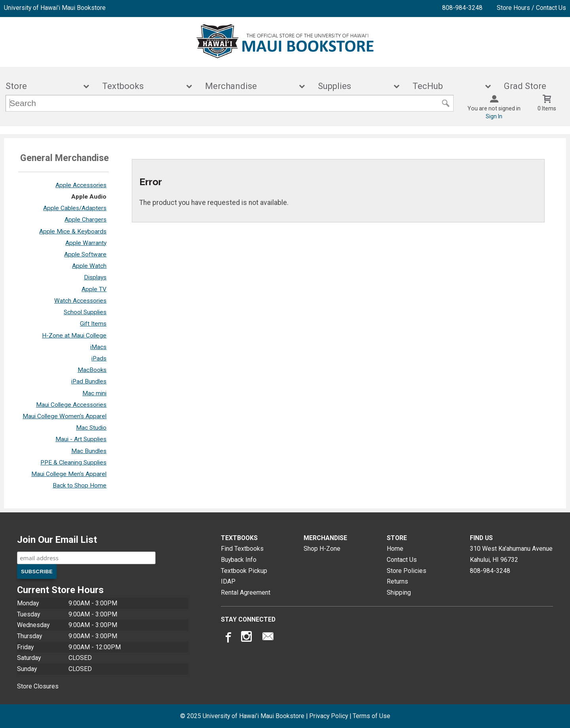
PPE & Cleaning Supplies (73, 463)
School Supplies (85, 312)
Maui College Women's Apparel (65, 416)
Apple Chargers (85, 220)
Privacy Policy (329, 716)
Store (42, 86)
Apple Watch (89, 266)
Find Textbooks (242, 549)
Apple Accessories (81, 185)
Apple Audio (89, 197)
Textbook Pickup (244, 571)
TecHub (446, 86)
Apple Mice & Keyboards (73, 231)
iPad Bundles (89, 381)
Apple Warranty (86, 243)
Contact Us (402, 560)
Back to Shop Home (80, 485)
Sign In (494, 116)
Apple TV (94, 289)
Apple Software (85, 254)
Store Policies (407, 571)
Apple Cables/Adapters (75, 208)
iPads (99, 358)
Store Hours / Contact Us (531, 8)
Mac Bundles (89, 451)
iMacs (98, 347)
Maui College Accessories (71, 405)
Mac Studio (91, 428)
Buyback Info (239, 560)
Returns (397, 581)
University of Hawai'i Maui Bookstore (55, 8)
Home (395, 549)
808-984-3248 (462, 8)
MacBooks (92, 370)
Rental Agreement (246, 592)
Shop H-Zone (322, 549)
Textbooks (142, 86)
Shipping (399, 592)
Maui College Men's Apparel (69, 474)
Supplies (353, 86)
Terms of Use (371, 716)
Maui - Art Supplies (81, 439)
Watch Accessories (80, 301)
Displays (95, 277)
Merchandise (250, 86)
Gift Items (93, 324)
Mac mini (94, 393)
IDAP (228, 581)
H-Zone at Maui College (74, 336)
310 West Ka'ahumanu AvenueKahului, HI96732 (511, 554)
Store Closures (38, 686)
